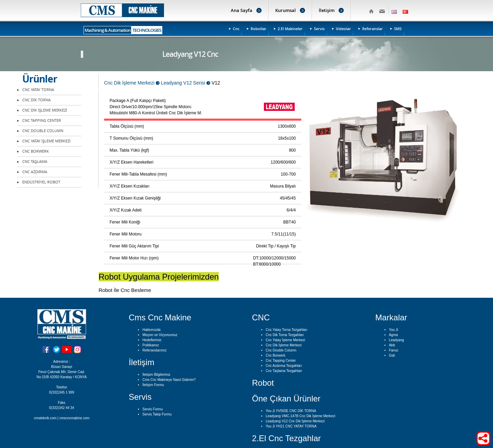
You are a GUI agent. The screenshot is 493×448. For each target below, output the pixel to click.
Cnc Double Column (281, 350)
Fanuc (394, 350)
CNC (261, 317)
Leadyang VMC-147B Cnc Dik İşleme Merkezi (300, 416)
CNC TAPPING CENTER (42, 121)
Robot (263, 383)
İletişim (327, 10)
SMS (398, 29)
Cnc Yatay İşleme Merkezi (285, 340)
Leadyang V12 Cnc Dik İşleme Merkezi (295, 421)
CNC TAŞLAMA (35, 162)
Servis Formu (153, 409)
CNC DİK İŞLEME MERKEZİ (45, 110)
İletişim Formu (153, 385)
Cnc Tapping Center (281, 361)
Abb (392, 345)
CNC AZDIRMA (35, 172)
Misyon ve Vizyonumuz (160, 335)
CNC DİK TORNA (36, 100)
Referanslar (372, 29)
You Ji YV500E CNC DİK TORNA (291, 411)
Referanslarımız (155, 350)
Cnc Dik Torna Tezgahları (285, 335)
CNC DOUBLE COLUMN (43, 131)
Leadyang (396, 340)
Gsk (392, 355)
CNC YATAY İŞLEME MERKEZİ (46, 141)
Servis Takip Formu (157, 414)
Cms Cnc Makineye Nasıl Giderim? (169, 380)
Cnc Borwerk (275, 355)
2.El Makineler (290, 29)
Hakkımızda (151, 330)
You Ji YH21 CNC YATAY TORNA (291, 426)
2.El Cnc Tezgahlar (286, 438)
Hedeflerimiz (152, 340)
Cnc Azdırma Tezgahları (284, 366)
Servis (319, 29)
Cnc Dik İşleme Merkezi (284, 345)
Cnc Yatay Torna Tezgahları (287, 330)
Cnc (236, 29)
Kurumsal (286, 10)
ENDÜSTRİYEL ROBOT (41, 182)
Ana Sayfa (242, 10)
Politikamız (151, 345)
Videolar (343, 29)
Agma (393, 335)
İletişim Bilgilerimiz (156, 375)
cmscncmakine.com (74, 418)
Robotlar (258, 29)
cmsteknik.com (45, 418)
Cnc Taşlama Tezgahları (284, 371)
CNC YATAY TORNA (38, 90)
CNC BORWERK (36, 151)
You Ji (394, 330)
